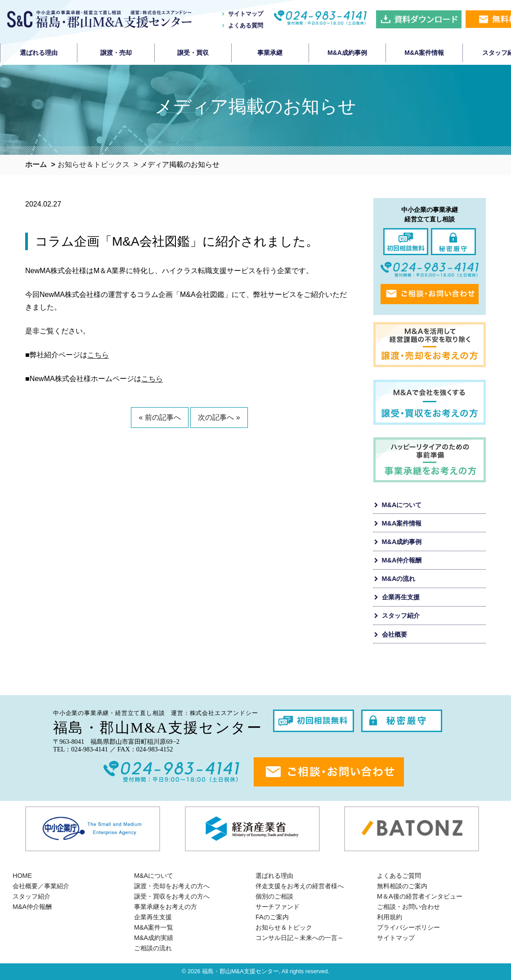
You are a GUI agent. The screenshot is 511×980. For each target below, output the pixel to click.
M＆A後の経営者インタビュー (420, 896)
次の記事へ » (219, 417)
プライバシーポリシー (408, 927)
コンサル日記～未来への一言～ (300, 938)
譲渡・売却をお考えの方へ (172, 886)
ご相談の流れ (153, 948)
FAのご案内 (272, 917)
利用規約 (390, 917)
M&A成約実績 (154, 938)
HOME (22, 876)
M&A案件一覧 (154, 927)
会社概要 (394, 634)
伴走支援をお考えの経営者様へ (300, 886)
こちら (98, 355)
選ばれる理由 (39, 53)
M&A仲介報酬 (402, 560)
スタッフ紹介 (401, 616)
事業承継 (270, 53)
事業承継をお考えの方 (166, 907)
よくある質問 (246, 25)
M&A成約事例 (347, 53)
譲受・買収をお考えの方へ (172, 896)
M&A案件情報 (424, 53)
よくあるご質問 (399, 876)
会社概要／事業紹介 (41, 886)
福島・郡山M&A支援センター (240, 971)
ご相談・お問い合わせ (408, 907)
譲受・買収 (193, 53)
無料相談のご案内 (402, 886)
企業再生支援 (401, 597)
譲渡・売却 (116, 53)
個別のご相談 (274, 896)
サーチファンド (278, 907)
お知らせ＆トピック (284, 927)
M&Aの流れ (399, 579)
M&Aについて (402, 505)
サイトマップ (246, 14)
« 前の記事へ (159, 417)
